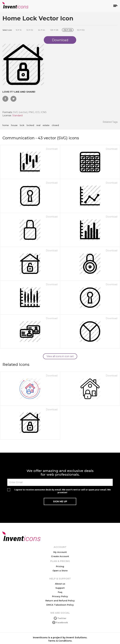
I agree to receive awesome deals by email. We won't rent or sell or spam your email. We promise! (63, 491)
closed (55, 125)
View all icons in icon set (60, 356)
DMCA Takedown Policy (60, 605)
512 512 (81, 30)
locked (30, 125)
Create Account (60, 556)
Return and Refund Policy (60, 601)
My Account (60, 552)
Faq (60, 592)
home (6, 125)
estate (46, 125)
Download (52, 149)
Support (60, 588)
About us (60, 584)
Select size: (7, 30)
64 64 (42, 30)
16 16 (19, 30)
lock (22, 125)
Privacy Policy (60, 596)
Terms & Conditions (60, 641)
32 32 (30, 30)
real (38, 125)
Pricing (60, 566)
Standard (17, 115)
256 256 (68, 30)
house (14, 125)
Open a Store (60, 571)
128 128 (54, 30)
